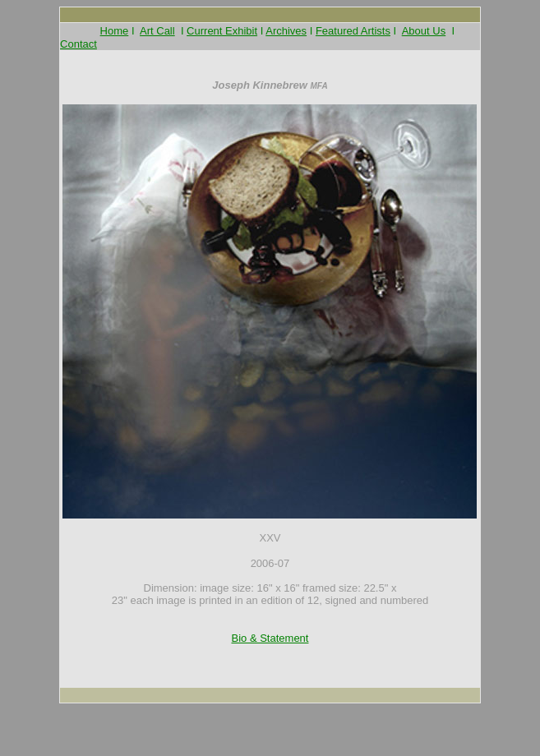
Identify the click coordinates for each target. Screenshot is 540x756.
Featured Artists (353, 31)
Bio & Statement (270, 638)
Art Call (157, 31)
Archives (286, 31)
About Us (424, 31)
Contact (78, 44)
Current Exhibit (222, 31)
